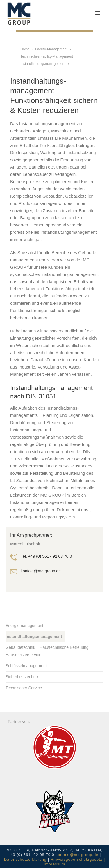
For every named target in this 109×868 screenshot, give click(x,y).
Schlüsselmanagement (26, 666)
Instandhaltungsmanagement (43, 64)
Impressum (54, 864)
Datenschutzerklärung (25, 859)
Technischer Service (24, 688)
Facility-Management (51, 49)
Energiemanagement (24, 626)
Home (25, 49)
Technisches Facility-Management (47, 56)
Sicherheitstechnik (22, 677)
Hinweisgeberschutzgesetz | (78, 859)
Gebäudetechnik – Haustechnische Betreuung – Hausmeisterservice (49, 651)
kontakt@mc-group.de (77, 855)
